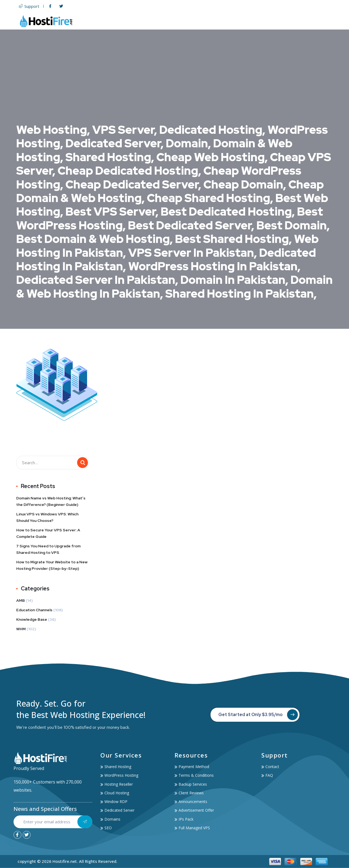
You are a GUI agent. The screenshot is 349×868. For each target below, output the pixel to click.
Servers (201, 21)
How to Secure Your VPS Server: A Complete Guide (48, 533)
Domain (226, 21)
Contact (322, 21)
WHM (21, 629)
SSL (245, 21)
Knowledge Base (32, 619)
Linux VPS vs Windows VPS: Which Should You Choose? (47, 517)
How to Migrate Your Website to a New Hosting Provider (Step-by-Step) (52, 565)
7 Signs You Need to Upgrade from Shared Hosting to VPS (48, 549)
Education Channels (34, 610)
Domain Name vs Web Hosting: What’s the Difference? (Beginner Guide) (51, 501)
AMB (21, 600)
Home (139, 21)
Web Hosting (168, 21)
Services (267, 21)
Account (296, 21)
